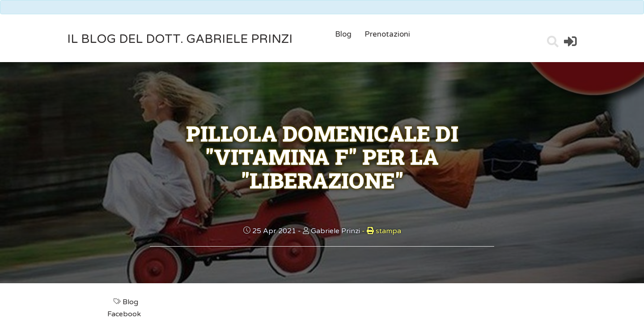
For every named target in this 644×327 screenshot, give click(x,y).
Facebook (125, 314)
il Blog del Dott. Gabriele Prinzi (180, 39)
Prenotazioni (387, 34)
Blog (343, 34)
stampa (381, 231)
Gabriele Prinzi (335, 231)
